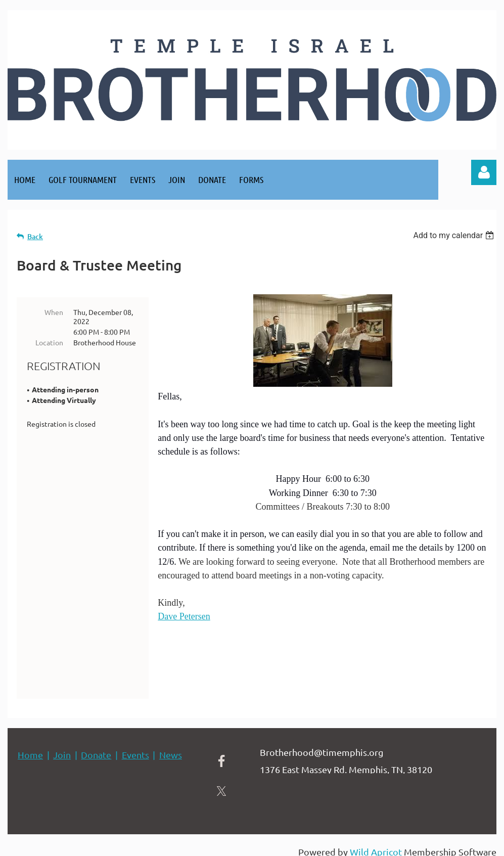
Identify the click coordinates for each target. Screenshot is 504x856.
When (54, 312)
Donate (96, 746)
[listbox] (455, 235)
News (171, 746)
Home (30, 746)
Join (62, 746)
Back (35, 236)
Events (135, 746)
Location (49, 342)
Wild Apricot (376, 843)
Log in (484, 172)
